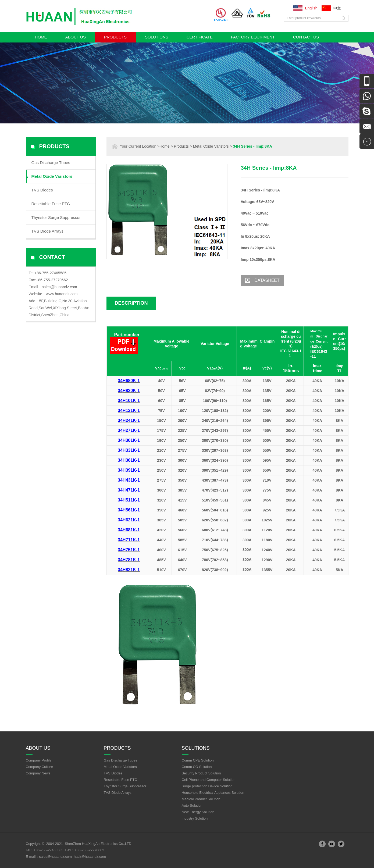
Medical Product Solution (201, 799)
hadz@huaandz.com (90, 857)
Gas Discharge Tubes (51, 163)
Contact (52, 257)
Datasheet (260, 280)
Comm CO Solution (197, 767)
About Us (76, 37)
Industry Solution (195, 818)
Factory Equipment (253, 37)
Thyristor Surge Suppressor (56, 217)
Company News (38, 773)
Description (131, 303)
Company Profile (39, 760)
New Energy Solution (198, 812)
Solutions (157, 37)
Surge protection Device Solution (207, 786)
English (311, 8)
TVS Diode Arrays (47, 231)
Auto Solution (192, 805)
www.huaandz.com (62, 294)
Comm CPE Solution (198, 760)
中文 (337, 8)
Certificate (200, 37)
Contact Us (306, 37)
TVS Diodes (42, 190)
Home (41, 37)
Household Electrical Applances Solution (213, 793)
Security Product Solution (201, 773)
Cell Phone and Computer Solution (209, 780)
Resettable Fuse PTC (51, 204)
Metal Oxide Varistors (52, 176)
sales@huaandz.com (60, 287)
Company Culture (39, 767)
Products (115, 37)
